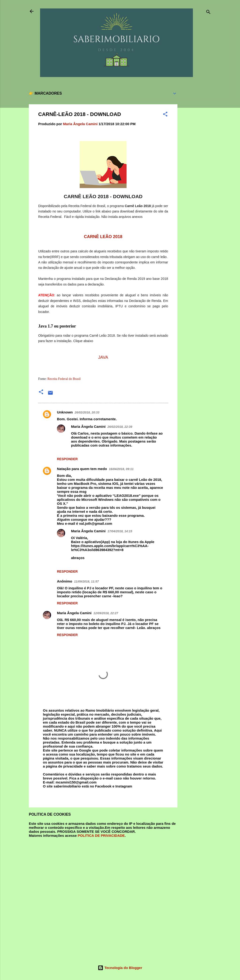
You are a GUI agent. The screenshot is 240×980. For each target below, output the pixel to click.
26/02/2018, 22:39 (120, 427)
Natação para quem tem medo (82, 469)
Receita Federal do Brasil (64, 379)
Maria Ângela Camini (88, 426)
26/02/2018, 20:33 (87, 412)
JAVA (103, 357)
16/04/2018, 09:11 (121, 469)
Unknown (65, 412)
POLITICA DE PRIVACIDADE (101, 835)
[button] (165, 115)
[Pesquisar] (208, 13)
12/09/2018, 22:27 (106, 613)
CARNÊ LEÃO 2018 (103, 237)
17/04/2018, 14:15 (120, 531)
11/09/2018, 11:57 (86, 581)
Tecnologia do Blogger (120, 968)
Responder (67, 459)
